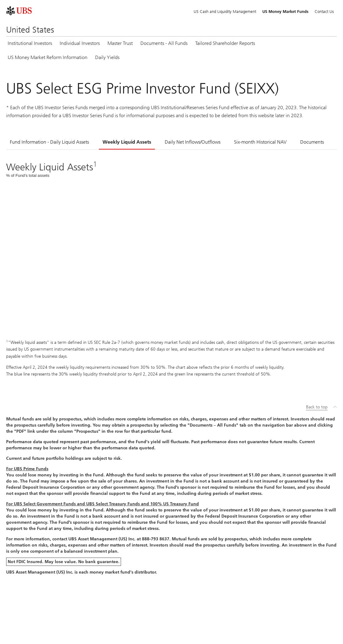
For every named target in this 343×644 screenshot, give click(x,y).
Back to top (317, 407)
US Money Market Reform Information (48, 57)
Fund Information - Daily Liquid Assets (49, 142)
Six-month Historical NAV (260, 142)
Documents (312, 142)
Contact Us (324, 12)
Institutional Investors (30, 43)
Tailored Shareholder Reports (225, 43)
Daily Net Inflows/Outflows (193, 142)
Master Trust (120, 43)
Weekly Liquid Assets (127, 142)
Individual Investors (80, 43)
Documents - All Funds (164, 43)
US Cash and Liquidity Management (225, 12)
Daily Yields (107, 57)
